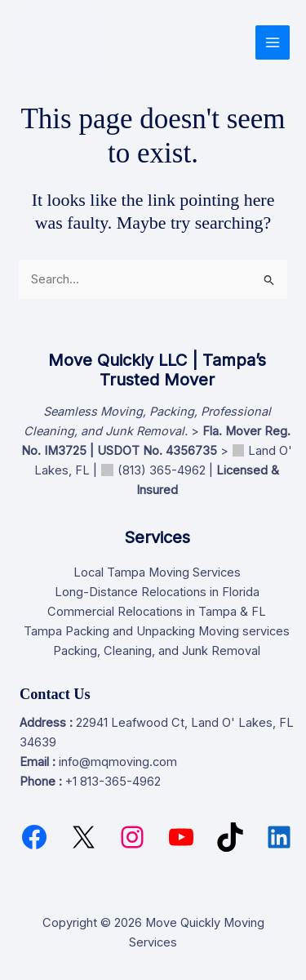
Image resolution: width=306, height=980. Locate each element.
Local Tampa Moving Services (157, 572)
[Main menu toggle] (273, 42)
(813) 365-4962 (162, 470)
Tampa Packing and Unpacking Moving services (157, 631)
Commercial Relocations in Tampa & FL (157, 612)
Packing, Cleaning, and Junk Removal (157, 651)
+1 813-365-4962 (113, 782)
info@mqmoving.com (118, 762)
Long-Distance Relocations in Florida (157, 592)
